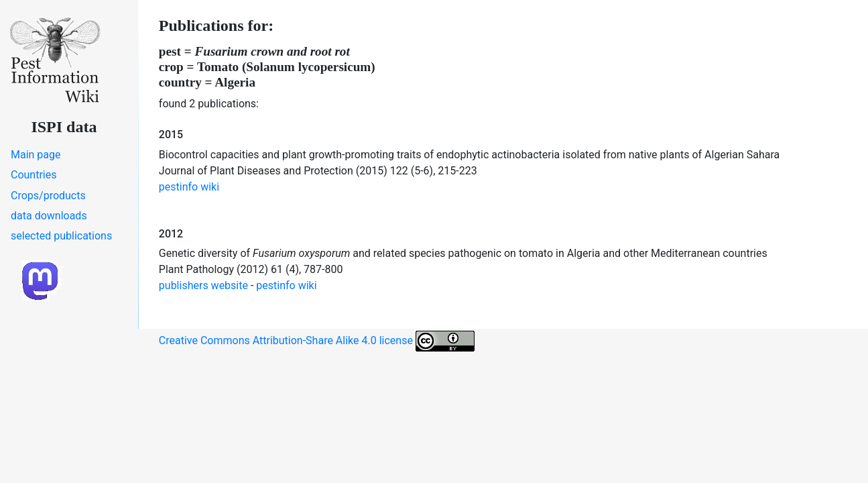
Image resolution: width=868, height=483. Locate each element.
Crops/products (48, 196)
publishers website (203, 285)
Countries (34, 175)
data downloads (49, 216)
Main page (36, 155)
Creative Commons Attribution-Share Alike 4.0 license (317, 341)
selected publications (61, 236)
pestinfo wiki (189, 187)
